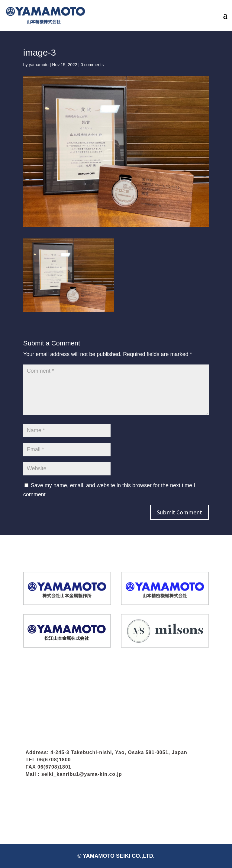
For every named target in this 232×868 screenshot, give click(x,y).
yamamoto (39, 65)
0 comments (92, 65)
